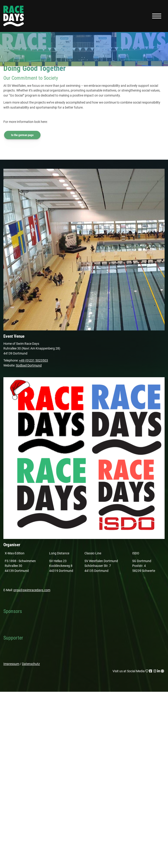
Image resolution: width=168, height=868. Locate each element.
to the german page (22, 135)
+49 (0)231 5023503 (34, 361)
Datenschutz (31, 664)
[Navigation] (157, 16)
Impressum (11, 664)
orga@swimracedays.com (32, 590)
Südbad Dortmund (29, 366)
